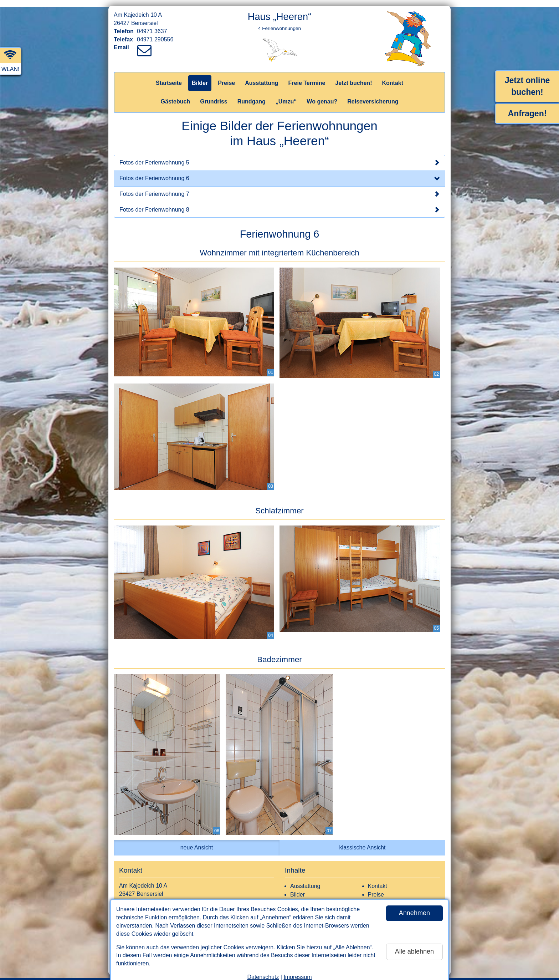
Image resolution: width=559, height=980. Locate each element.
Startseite (169, 76)
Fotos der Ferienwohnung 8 (279, 203)
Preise (226, 76)
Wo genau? (322, 95)
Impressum (298, 970)
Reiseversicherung (373, 95)
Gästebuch (176, 95)
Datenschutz (263, 970)
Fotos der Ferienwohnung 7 (279, 187)
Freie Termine (307, 76)
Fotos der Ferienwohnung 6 (279, 172)
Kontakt (393, 76)
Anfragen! (527, 107)
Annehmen (414, 906)
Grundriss (214, 95)
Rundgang (252, 95)
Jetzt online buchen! (527, 79)
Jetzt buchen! (353, 76)
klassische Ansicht (363, 841)
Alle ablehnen (414, 945)
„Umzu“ (286, 95)
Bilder (200, 76)
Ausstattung (261, 76)
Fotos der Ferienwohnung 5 (279, 156)
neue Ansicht (197, 841)
